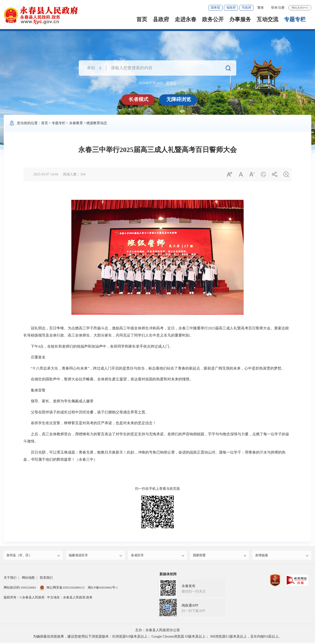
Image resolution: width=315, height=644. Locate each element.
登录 (274, 8)
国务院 (215, 8)
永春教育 (76, 123)
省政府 (231, 8)
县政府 (161, 19)
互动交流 (268, 19)
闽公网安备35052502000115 (62, 589)
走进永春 (186, 19)
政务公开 (213, 19)
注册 (281, 8)
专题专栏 (295, 19)
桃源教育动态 (97, 123)
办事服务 (240, 19)
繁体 (261, 8)
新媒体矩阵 (168, 575)
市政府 (246, 8)
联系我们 (46, 579)
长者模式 (139, 99)
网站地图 (28, 579)
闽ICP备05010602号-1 (103, 589)
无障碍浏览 (179, 99)
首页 (142, 19)
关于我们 (10, 579)
